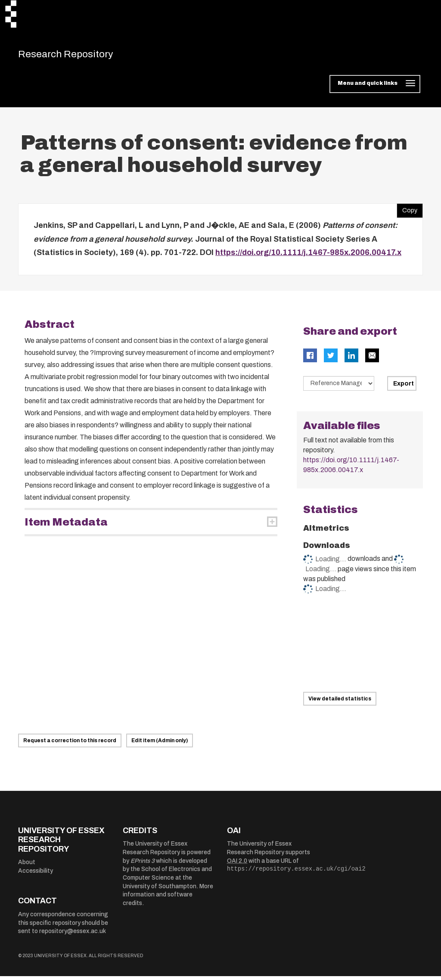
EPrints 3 (143, 865)
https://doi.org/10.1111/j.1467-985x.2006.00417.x (308, 256)
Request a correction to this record (70, 744)
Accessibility (36, 875)
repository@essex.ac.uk (73, 935)
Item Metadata (66, 526)
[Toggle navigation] (375, 88)
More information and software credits (168, 899)
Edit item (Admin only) (160, 744)
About (27, 866)
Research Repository (79, 56)
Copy (407, 212)
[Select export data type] (339, 387)
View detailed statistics (340, 703)
